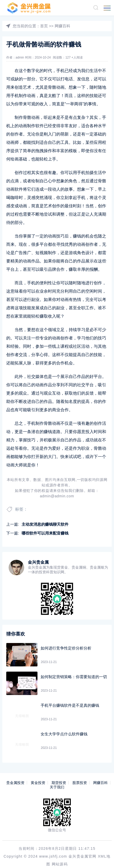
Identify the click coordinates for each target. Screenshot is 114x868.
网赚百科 (62, 26)
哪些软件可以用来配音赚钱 (45, 533)
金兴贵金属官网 (83, 848)
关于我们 (57, 787)
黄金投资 (38, 783)
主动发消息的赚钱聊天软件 (45, 524)
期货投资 (59, 783)
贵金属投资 (15, 783)
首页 (44, 26)
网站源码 (60, 856)
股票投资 (80, 783)
